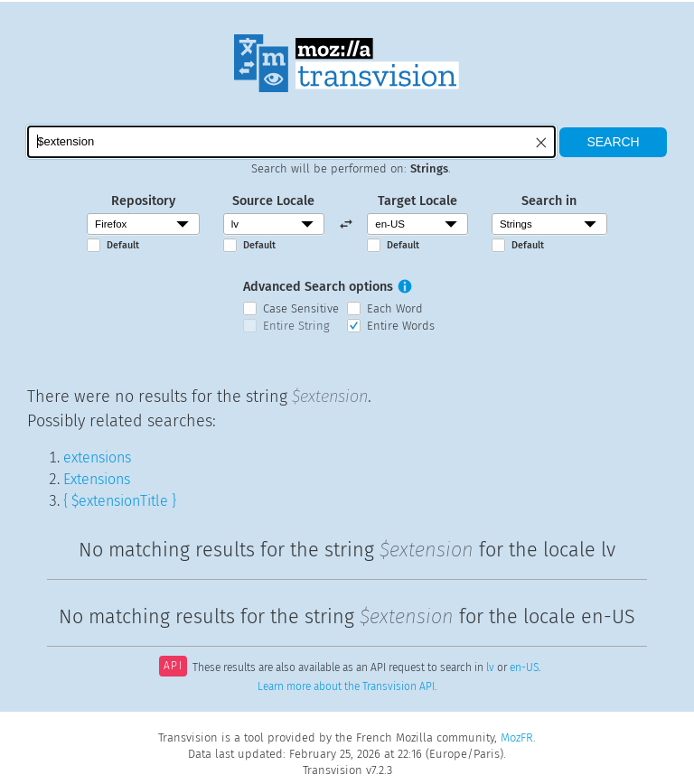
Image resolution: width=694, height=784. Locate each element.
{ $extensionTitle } (120, 501)
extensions (97, 457)
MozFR (517, 737)
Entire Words (401, 326)
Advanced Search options (318, 287)
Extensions (97, 479)
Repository (143, 201)
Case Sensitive (301, 308)
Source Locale (273, 201)
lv (490, 667)
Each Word (395, 308)
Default (123, 245)
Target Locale (417, 201)
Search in (549, 201)
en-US (524, 667)
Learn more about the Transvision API (346, 686)
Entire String (296, 326)
